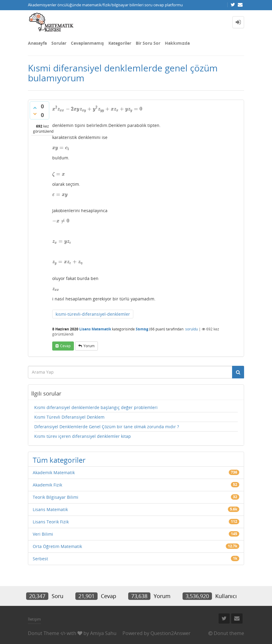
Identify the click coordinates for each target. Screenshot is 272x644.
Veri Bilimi (43, 534)
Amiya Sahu (103, 633)
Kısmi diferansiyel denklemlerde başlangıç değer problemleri (96, 407)
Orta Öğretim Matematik (57, 546)
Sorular (59, 43)
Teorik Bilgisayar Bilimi (56, 497)
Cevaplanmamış (87, 43)
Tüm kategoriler (59, 460)
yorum (89, 346)
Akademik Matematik (54, 472)
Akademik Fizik (47, 485)
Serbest (40, 559)
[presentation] (97, 109)
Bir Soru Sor (148, 43)
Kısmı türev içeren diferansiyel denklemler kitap (83, 436)
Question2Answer (171, 633)
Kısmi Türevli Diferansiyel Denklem (69, 417)
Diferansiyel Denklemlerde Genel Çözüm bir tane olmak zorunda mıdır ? (107, 427)
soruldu (192, 329)
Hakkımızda (177, 43)
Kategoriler (120, 43)
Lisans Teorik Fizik (51, 522)
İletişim (34, 619)
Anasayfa (37, 43)
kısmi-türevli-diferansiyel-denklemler (93, 314)
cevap (65, 346)
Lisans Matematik (95, 329)
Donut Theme (44, 633)
